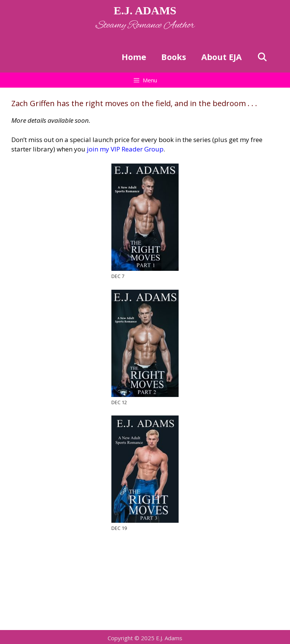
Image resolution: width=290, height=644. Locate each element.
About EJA (221, 57)
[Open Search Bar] (262, 57)
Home (134, 57)
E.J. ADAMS (145, 10)
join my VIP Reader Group (124, 149)
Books (174, 57)
